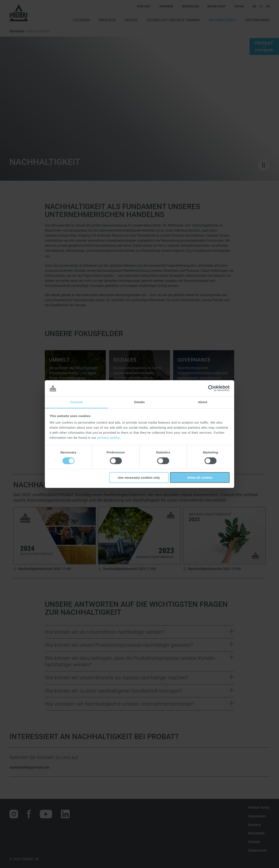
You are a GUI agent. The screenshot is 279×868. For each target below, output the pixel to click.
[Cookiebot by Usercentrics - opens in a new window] (211, 388)
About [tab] (203, 402)
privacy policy (108, 438)
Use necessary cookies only (139, 478)
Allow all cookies (200, 478)
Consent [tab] (76, 402)
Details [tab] (139, 402)
